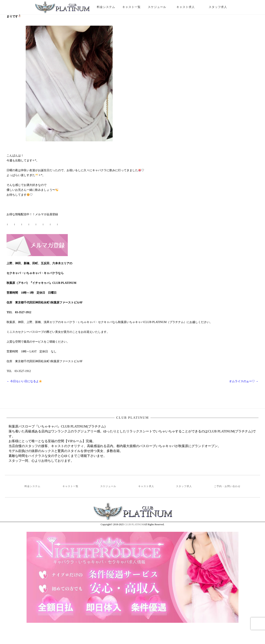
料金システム (106, 7)
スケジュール (157, 7)
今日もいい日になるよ (24, 381)
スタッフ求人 (221, 7)
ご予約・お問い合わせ (227, 486)
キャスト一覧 (131, 7)
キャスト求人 (189, 7)
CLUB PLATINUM (134, 524)
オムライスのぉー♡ (244, 381)
